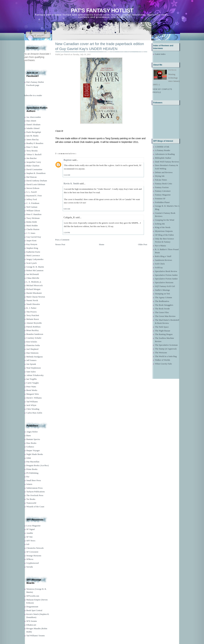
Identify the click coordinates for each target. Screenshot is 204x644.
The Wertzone (161, 353)
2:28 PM (67, 232)
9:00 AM (67, 209)
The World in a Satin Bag (166, 356)
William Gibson (33, 211)
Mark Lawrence (33, 255)
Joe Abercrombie (34, 117)
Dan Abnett (31, 121)
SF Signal (31, 529)
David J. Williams (34, 398)
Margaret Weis (33, 394)
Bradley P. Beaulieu (35, 143)
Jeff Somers (32, 360)
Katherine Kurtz (33, 252)
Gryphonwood (33, 563)
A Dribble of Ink (162, 147)
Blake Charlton (33, 166)
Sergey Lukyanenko (35, 259)
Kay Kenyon (32, 244)
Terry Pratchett (33, 315)
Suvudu (30, 567)
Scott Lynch (32, 263)
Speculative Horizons (164, 282)
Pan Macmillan (33, 462)
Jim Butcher (32, 158)
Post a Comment (62, 240)
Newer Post (60, 244)
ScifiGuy (159, 267)
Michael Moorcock (35, 285)
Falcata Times (161, 180)
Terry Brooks (32, 151)
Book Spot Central (34, 610)
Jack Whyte (31, 405)
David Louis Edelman (36, 184)
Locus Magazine (33, 526)
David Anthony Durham (37, 181)
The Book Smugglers (164, 305)
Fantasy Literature (163, 191)
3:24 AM (67, 175)
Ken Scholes (32, 342)
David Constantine (34, 169)
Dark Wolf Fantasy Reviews (167, 162)
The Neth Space (162, 327)
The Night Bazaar (163, 331)
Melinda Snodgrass (35, 357)
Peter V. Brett (32, 147)
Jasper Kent (31, 240)
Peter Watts (31, 387)
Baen (29, 435)
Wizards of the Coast (35, 507)
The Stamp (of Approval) (166, 349)
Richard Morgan (33, 289)
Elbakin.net (31, 625)
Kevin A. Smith (71, 183)
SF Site (30, 537)
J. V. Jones (31, 233)
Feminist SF (160, 199)
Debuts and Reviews (164, 172)
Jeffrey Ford (32, 199)
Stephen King (32, 248)
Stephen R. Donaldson (36, 173)
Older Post (143, 244)
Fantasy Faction (162, 187)
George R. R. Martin (35, 267)
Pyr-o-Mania (161, 246)
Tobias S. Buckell (34, 154)
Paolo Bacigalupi (34, 132)
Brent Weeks (32, 390)
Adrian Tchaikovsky (35, 375)
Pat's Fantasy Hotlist (102, 10)
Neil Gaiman (32, 207)
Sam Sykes (31, 372)
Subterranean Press (35, 488)
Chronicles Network (35, 548)
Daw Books (31, 443)
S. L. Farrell (32, 192)
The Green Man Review (165, 316)
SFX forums (32, 621)
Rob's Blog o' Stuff (163, 256)
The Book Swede (162, 309)
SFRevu (30, 559)
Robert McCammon (35, 270)
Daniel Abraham (33, 124)
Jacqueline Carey (34, 162)
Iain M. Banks (32, 136)
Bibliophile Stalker (163, 158)
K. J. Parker (31, 308)
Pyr (28, 477)
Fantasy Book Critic (164, 184)
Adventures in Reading (165, 154)
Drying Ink (160, 176)
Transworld (31, 503)
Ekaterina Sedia (33, 345)
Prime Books (32, 469)
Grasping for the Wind (165, 220)
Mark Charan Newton (36, 297)
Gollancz (30, 447)
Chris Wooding (33, 409)
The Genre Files (162, 312)
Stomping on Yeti (163, 294)
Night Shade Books (35, 454)
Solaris (29, 484)
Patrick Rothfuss (33, 327)
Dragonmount (32, 607)
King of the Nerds (163, 227)
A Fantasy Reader (163, 150)
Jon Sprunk (31, 364)
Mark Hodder (32, 225)
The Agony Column (164, 297)
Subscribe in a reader (33, 95)
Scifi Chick (160, 264)
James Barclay (33, 139)
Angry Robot (32, 432)
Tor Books (31, 499)
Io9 (28, 544)
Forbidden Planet (162, 202)
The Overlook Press (35, 495)
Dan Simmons (32, 353)
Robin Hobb (32, 222)
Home (102, 244)
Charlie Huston (33, 229)
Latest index (160, 54)
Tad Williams (32, 402)
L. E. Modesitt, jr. (34, 282)
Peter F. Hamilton (34, 214)
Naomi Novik (32, 300)
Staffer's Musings (163, 290)
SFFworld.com (33, 596)
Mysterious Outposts (164, 231)
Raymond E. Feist (34, 196)
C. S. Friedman (33, 203)
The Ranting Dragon (164, 334)
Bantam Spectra (33, 439)
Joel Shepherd (32, 349)
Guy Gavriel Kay (34, 237)
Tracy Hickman (33, 218)
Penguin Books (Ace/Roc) (38, 465)
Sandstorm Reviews (164, 260)
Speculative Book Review (166, 271)
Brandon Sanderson (35, 334)
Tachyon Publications (36, 492)
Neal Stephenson (34, 368)
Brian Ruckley (33, 330)
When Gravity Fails (164, 364)
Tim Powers (32, 312)
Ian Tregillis (32, 379)
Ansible (30, 533)
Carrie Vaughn (33, 383)
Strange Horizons (34, 556)
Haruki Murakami (34, 293)
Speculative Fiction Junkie (166, 275)
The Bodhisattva (162, 301)
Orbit (29, 458)
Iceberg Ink (160, 224)
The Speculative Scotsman (166, 345)
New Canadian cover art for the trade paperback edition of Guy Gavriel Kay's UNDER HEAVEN (100, 46)
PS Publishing (32, 473)
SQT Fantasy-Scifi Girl (165, 286)
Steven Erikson (33, 188)
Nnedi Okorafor (33, 304)
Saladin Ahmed (33, 128)
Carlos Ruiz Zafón (34, 413)
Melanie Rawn (33, 319)
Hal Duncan (32, 177)
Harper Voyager (33, 450)
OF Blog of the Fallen (164, 235)
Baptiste (68, 160)
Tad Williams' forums (36, 636)
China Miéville (33, 278)
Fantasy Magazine (163, 195)
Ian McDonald (33, 274)
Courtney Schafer (34, 338)
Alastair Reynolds (34, 323)
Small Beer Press (34, 480)
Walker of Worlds (163, 360)
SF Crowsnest (32, 552)
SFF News (31, 541)
